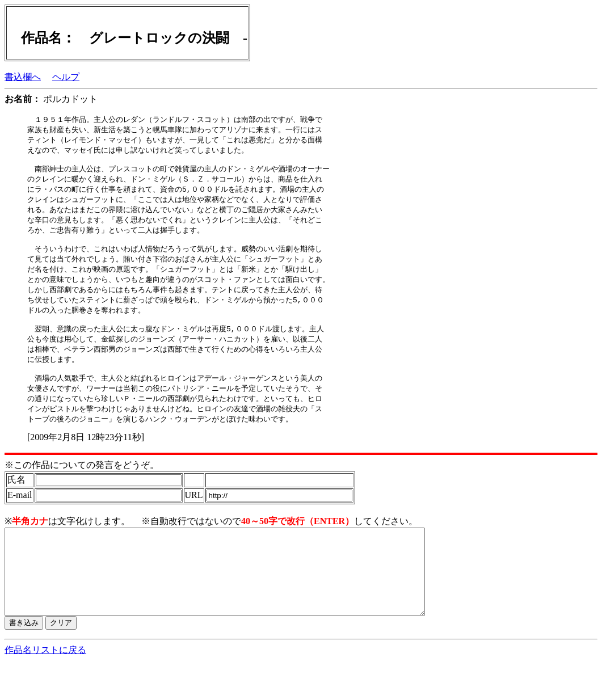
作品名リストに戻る (45, 689)
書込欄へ (23, 77)
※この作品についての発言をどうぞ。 (82, 487)
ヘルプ (66, 77)
